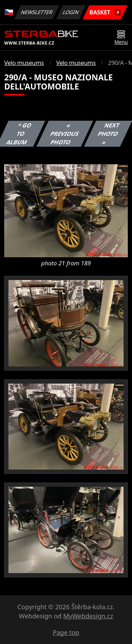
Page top (66, 632)
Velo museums (24, 63)
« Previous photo (65, 134)
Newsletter (37, 12)
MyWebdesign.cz (88, 616)
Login (71, 12)
